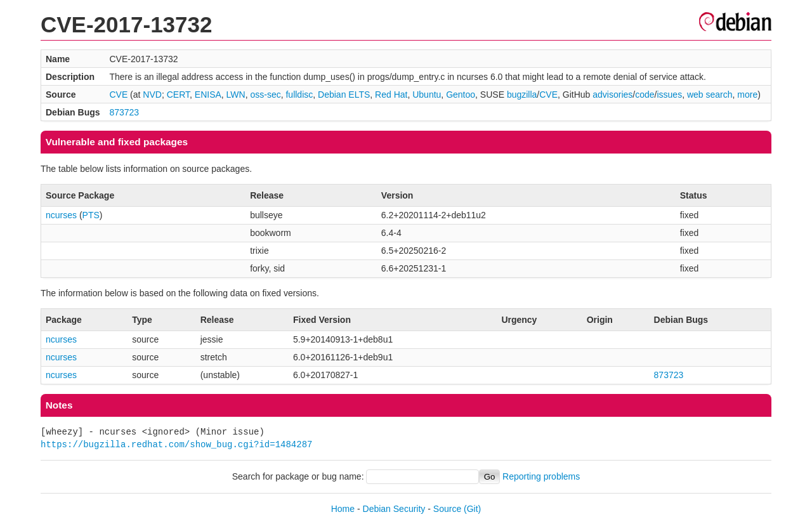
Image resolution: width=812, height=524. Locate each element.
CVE (118, 95)
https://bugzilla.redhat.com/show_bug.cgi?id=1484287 (176, 444)
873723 (124, 112)
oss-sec (265, 95)
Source (447, 509)
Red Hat (391, 95)
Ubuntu (427, 95)
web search (710, 95)
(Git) (472, 509)
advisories (612, 95)
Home (343, 509)
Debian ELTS (344, 95)
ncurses (61, 215)
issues (669, 95)
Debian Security (394, 509)
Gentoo (461, 95)
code (645, 95)
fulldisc (299, 95)
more (747, 95)
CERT (178, 95)
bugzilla (522, 95)
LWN (236, 95)
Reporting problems (541, 476)
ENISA (208, 95)
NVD (152, 95)
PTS (91, 215)
